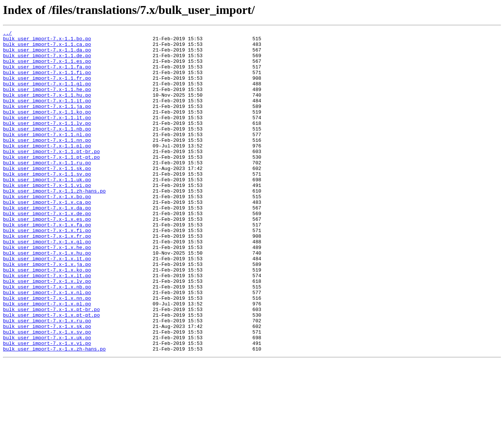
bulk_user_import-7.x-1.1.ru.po (47, 190)
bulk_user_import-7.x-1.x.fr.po (47, 278)
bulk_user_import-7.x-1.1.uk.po (47, 210)
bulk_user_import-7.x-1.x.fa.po (47, 264)
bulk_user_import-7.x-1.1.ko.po (47, 129)
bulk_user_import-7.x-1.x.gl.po (47, 284)
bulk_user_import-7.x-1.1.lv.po (47, 142)
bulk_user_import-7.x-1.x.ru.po (47, 379)
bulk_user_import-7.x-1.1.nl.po (47, 156)
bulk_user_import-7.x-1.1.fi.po (47, 81)
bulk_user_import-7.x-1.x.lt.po (47, 325)
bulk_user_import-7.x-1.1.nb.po (47, 149)
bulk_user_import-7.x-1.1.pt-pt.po (51, 183)
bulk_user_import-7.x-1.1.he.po (47, 102)
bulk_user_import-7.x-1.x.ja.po (47, 311)
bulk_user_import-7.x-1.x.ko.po (47, 318)
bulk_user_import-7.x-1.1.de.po (47, 61)
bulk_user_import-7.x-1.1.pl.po (47, 169)
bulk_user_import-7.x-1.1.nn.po (47, 162)
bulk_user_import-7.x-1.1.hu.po (47, 108)
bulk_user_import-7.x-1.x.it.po (47, 305)
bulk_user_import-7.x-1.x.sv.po (47, 393)
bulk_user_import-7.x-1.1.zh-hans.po (54, 223)
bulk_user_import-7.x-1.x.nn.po (47, 352)
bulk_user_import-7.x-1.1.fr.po (47, 88)
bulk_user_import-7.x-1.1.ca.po (47, 47)
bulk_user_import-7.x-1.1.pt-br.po (51, 176)
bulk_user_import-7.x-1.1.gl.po (47, 95)
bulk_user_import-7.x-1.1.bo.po (47, 41)
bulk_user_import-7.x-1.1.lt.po (47, 135)
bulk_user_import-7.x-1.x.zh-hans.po (54, 413)
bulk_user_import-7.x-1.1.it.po (47, 115)
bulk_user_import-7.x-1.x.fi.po (47, 271)
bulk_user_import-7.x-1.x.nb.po (47, 338)
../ (7, 34)
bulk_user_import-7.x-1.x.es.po (47, 257)
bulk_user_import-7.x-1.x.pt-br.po (51, 366)
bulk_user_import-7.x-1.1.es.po (47, 68)
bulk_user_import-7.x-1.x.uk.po (47, 399)
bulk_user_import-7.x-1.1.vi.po (47, 217)
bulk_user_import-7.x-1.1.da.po (47, 54)
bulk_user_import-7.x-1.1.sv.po (47, 203)
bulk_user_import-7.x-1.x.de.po (47, 250)
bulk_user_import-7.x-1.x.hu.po (47, 298)
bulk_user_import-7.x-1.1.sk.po (47, 196)
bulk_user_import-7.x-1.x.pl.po (47, 359)
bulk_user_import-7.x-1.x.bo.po (47, 230)
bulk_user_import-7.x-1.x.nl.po (47, 345)
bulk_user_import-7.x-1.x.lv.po (47, 332)
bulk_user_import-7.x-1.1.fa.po (47, 74)
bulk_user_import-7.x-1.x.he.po (47, 291)
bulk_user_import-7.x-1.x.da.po (47, 244)
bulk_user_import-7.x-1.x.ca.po (47, 237)
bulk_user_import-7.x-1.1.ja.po (47, 122)
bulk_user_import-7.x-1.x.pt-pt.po (51, 372)
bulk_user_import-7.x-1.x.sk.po (47, 386)
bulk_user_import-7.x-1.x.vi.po (47, 406)
